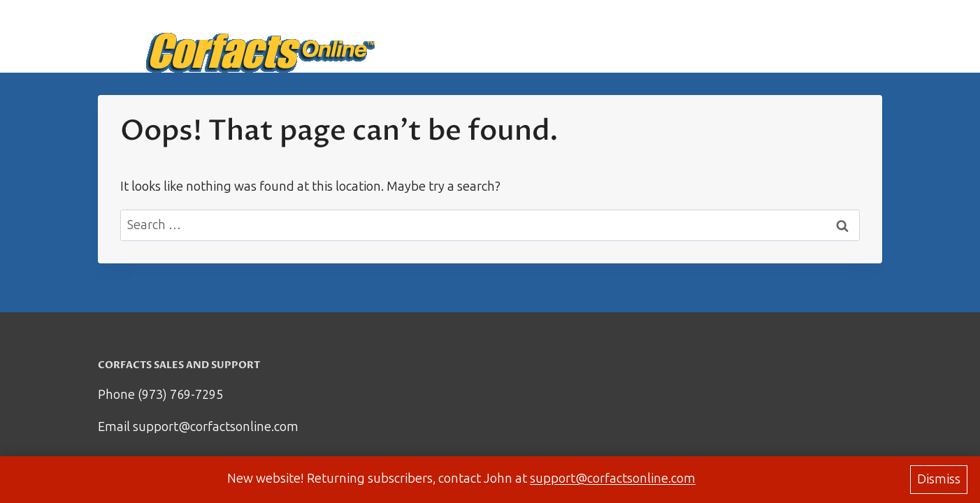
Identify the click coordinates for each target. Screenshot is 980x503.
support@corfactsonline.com (613, 479)
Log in (857, 36)
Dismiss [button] (939, 479)
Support (804, 36)
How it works (730, 36)
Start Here (651, 36)
